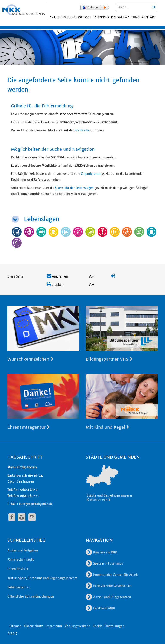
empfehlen (57, 276)
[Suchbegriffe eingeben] (137, 7)
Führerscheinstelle (21, 560)
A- (92, 276)
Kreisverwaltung (125, 17)
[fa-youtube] (22, 517)
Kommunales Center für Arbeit (112, 575)
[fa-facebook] (12, 517)
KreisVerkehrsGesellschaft (109, 586)
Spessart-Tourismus (104, 563)
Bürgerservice (79, 17)
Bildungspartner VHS (109, 359)
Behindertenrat (18, 587)
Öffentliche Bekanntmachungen (31, 597)
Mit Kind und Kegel (108, 427)
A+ (92, 285)
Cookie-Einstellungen (109, 626)
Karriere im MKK (101, 552)
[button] (95, 8)
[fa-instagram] (32, 517)
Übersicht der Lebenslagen (75, 188)
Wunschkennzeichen (30, 359)
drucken (55, 285)
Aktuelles (58, 17)
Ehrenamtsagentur (29, 427)
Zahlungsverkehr (77, 626)
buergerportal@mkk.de (36, 504)
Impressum (54, 626)
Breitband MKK (100, 608)
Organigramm (92, 174)
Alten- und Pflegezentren (108, 597)
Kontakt (149, 17)
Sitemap (15, 626)
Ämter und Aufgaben (23, 550)
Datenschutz (34, 626)
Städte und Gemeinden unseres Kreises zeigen (110, 498)
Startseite (82, 130)
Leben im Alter (18, 569)
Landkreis (101, 17)
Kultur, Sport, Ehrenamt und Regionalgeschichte (42, 578)
